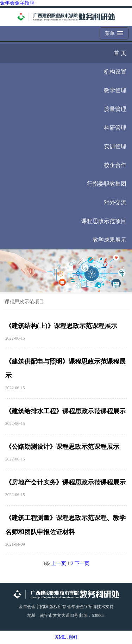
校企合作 (115, 165)
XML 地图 (66, 637)
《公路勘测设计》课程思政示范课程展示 (62, 447)
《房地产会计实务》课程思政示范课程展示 (65, 482)
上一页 (59, 563)
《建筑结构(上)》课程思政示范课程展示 (61, 326)
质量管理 (115, 109)
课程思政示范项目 (104, 221)
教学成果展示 (109, 240)
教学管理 (115, 90)
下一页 (82, 563)
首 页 (120, 53)
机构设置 (115, 72)
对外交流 (115, 202)
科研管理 (115, 128)
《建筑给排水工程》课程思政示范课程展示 (65, 411)
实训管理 (115, 146)
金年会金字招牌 (17, 3)
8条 (46, 563)
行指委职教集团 (107, 184)
